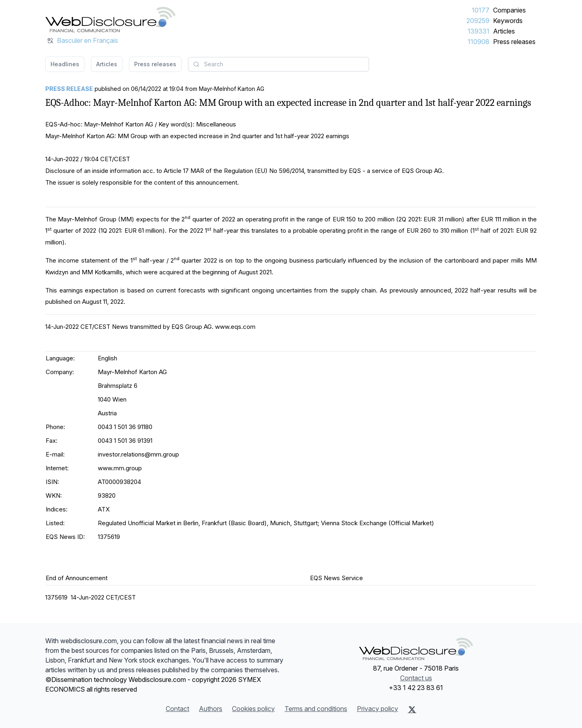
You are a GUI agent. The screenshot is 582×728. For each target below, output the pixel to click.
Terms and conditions (316, 709)
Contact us (416, 678)
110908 (479, 42)
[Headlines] (110, 19)
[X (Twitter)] (412, 709)
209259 (478, 21)
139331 (479, 31)
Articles (504, 31)
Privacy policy (377, 709)
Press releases (514, 42)
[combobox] (278, 64)
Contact (177, 709)
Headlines (65, 64)
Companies (509, 10)
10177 (481, 10)
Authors (211, 709)
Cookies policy (253, 709)
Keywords (508, 21)
